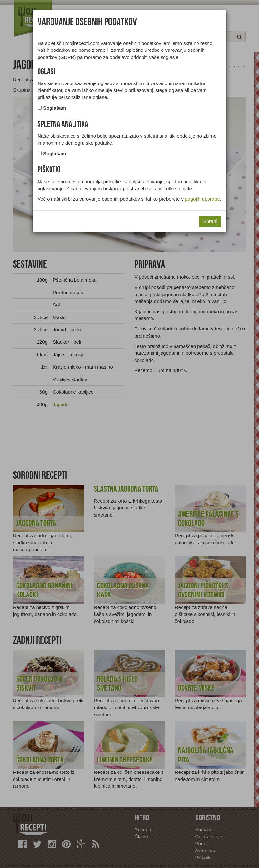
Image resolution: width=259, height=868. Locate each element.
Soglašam (55, 108)
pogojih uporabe (202, 199)
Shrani (210, 221)
